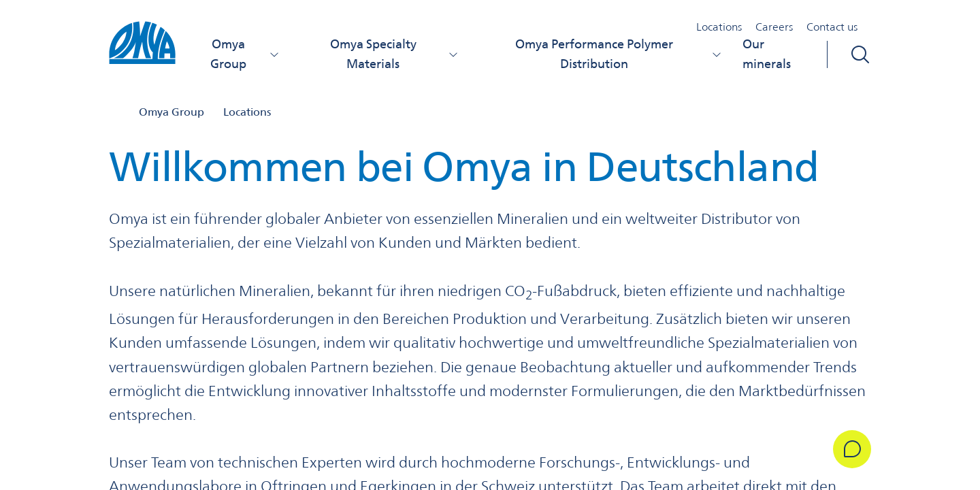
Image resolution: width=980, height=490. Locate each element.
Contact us (832, 27)
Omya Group (245, 54)
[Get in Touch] (852, 449)
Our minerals (767, 54)
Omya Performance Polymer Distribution (618, 54)
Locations (719, 27)
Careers (774, 27)
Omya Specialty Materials (394, 54)
